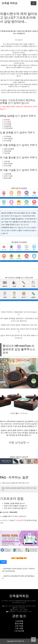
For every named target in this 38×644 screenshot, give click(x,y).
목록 (3, 562)
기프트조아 (24, 413)
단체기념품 (19, 626)
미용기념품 (19, 628)
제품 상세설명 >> (19, 443)
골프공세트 (25, 225)
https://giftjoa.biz (20, 516)
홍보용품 (7, 120)
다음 (10, 520)
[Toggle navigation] (34, 3)
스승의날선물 (19, 631)
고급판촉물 (19, 621)
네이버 (4, 520)
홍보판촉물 (19, 624)
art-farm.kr (28, 641)
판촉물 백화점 (10, 3)
